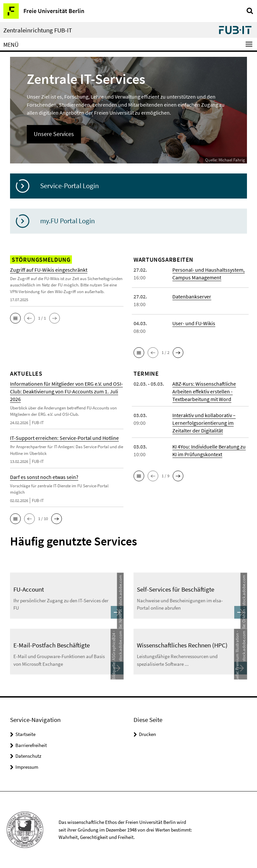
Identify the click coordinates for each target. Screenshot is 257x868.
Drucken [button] (147, 734)
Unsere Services (54, 134)
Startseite (25, 734)
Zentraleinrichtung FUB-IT (38, 30)
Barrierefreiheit (31, 745)
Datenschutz (28, 756)
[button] (15, 318)
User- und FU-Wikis (194, 323)
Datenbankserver (192, 296)
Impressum (27, 767)
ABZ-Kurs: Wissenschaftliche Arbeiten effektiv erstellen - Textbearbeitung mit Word (204, 391)
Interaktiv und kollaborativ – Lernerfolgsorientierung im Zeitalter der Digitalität (204, 423)
